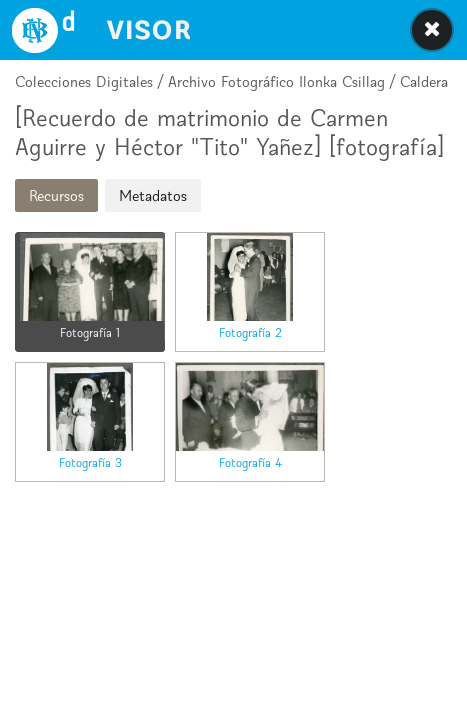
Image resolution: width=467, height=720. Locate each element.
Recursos (56, 195)
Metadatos (153, 195)
